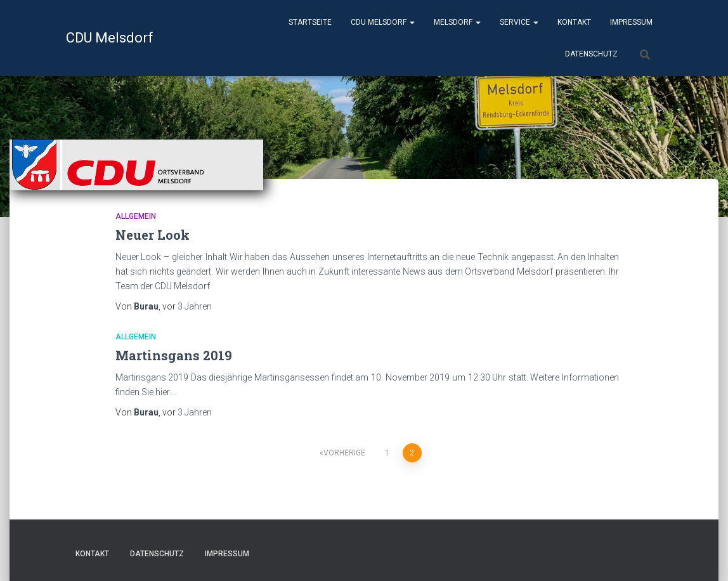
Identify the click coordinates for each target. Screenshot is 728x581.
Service (519, 22)
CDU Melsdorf (383, 22)
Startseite (310, 22)
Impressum (631, 22)
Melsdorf (457, 22)
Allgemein (136, 216)
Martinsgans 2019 (174, 355)
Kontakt (574, 22)
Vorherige (344, 453)
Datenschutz (591, 54)
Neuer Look (153, 235)
